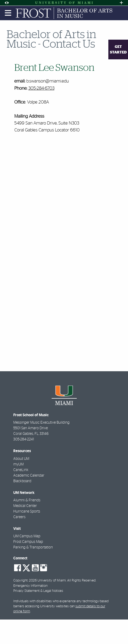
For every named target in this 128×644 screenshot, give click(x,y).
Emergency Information (30, 586)
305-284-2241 (24, 439)
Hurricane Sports (27, 511)
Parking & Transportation (33, 547)
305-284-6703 (41, 88)
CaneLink (21, 470)
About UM (21, 459)
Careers (19, 517)
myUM (18, 464)
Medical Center (25, 506)
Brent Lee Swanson (54, 68)
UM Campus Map (27, 536)
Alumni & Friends (27, 500)
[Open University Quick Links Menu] (121, 3)
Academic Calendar (29, 476)
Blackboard (22, 481)
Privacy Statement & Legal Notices (38, 591)
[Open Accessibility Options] (7, 3)
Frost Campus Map (28, 542)
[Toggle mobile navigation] (8, 13)
